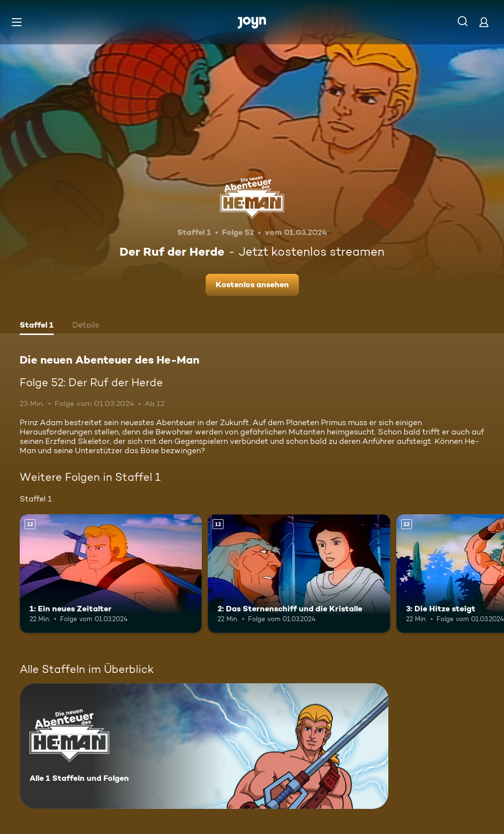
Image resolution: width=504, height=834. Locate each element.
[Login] (484, 22)
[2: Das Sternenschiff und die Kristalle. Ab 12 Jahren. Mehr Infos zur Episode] (299, 574)
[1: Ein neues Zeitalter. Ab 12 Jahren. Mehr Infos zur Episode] (111, 574)
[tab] (37, 326)
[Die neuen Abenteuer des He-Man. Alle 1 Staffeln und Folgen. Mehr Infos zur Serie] (204, 746)
